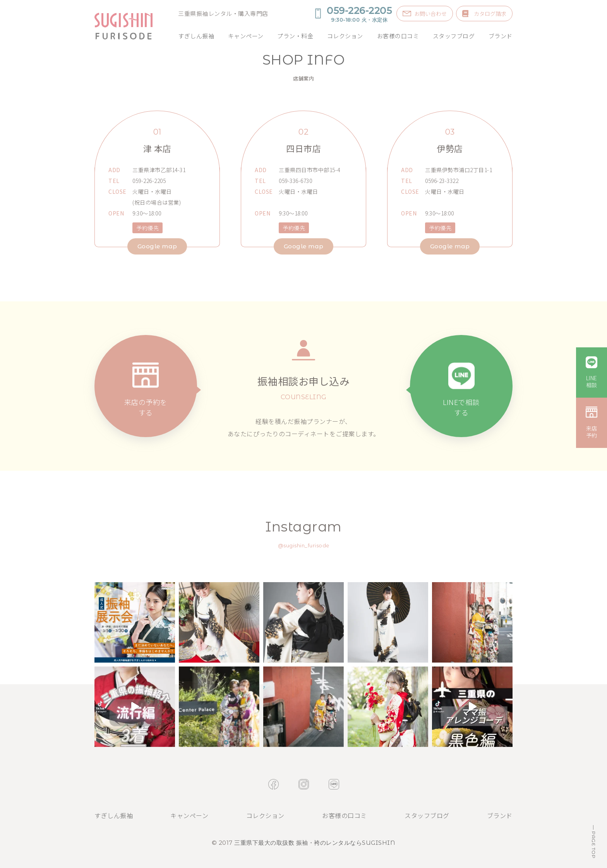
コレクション (345, 36)
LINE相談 (592, 381)
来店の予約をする (146, 408)
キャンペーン (246, 36)
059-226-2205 (359, 14)
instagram (304, 784)
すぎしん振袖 (196, 36)
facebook (273, 784)
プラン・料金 (295, 36)
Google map (157, 246)
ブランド (501, 36)
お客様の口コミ (398, 36)
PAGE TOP (594, 844)
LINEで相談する (461, 408)
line (334, 784)
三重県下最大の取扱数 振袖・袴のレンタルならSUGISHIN (315, 843)
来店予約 (592, 432)
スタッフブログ (454, 36)
